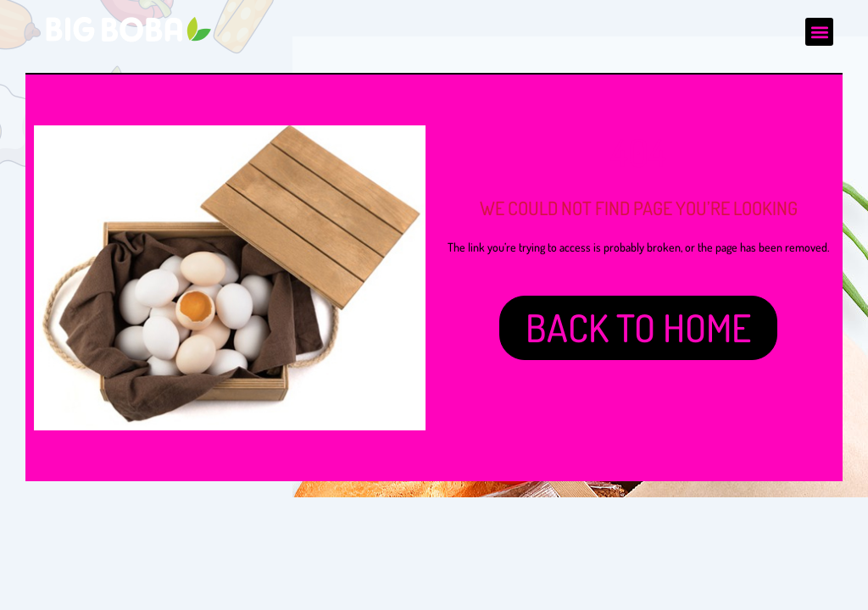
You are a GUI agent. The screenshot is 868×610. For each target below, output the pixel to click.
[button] (819, 32)
